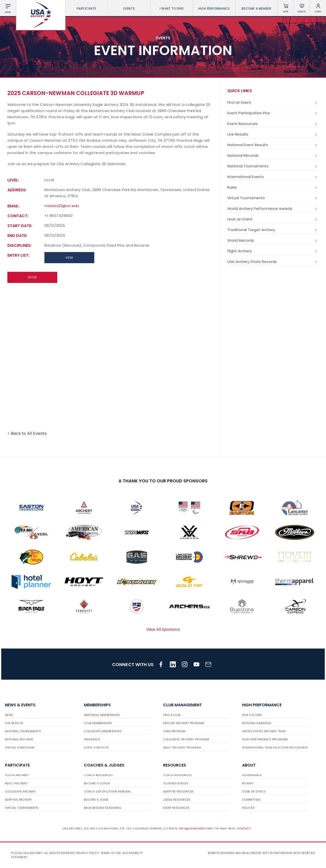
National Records (273, 156)
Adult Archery (16, 783)
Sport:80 (308, 853)
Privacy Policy (88, 853)
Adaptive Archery (18, 800)
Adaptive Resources (179, 791)
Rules (273, 187)
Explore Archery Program (184, 723)
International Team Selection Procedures (275, 748)
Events (129, 9)
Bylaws (248, 783)
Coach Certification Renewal (107, 791)
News (9, 715)
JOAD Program (174, 731)
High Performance (214, 9)
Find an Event (273, 102)
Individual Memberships (102, 715)
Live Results (273, 134)
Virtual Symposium (20, 748)
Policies (248, 808)
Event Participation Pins (273, 113)
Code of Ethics (254, 791)
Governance (252, 775)
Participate (86, 9)
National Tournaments (273, 166)
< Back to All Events (27, 433)
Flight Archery (273, 251)
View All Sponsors (163, 629)
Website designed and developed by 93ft (238, 853)
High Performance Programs (265, 739)
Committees (251, 800)
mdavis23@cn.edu (62, 206)
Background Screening (103, 808)
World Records (273, 240)
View (69, 258)
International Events (273, 177)
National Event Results (273, 145)
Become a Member (256, 9)
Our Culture (252, 715)
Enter (32, 277)
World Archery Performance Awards (273, 209)
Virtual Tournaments (273, 198)
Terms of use (111, 853)
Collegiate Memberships (103, 731)
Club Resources (176, 783)
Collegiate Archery (20, 791)
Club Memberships (98, 723)
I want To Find (172, 9)
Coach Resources (98, 775)
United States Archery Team (264, 731)
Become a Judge (96, 800)
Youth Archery (17, 775)
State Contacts (96, 748)
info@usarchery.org (196, 829)
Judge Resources (177, 800)
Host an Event (273, 219)
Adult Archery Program (182, 748)
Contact (244, 829)
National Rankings (257, 723)
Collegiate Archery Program (186, 739)
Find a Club (172, 715)
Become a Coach (97, 783)
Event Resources (273, 124)
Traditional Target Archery (273, 230)
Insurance (92, 739)
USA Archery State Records (273, 262)
